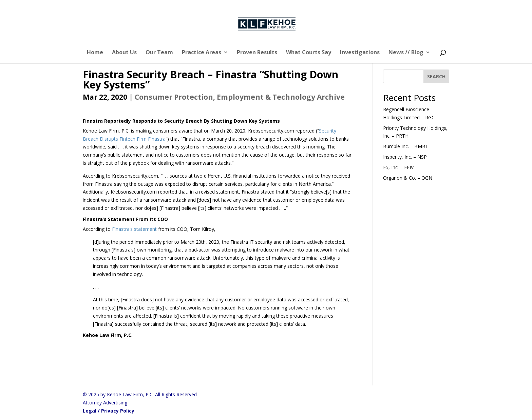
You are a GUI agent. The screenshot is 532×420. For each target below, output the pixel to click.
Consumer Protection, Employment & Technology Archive (240, 97)
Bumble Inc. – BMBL (406, 146)
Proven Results (257, 53)
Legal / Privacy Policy (109, 411)
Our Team (159, 53)
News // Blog (406, 53)
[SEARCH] (436, 76)
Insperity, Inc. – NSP (405, 157)
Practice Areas (202, 53)
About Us (124, 53)
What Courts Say (309, 53)
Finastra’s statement (134, 229)
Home (95, 53)
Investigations (360, 53)
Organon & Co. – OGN (408, 178)
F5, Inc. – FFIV (398, 167)
